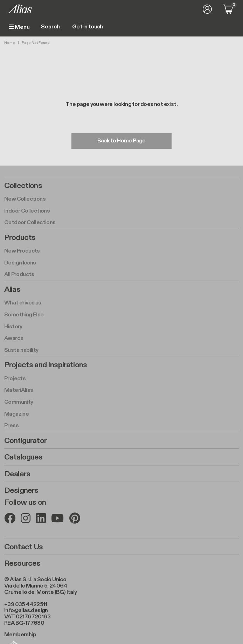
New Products (22, 251)
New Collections (25, 199)
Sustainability (21, 350)
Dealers (17, 474)
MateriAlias (19, 390)
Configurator (25, 441)
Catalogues (23, 457)
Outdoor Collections (30, 223)
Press (11, 426)
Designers (21, 490)
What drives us (23, 303)
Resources (22, 563)
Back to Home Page (121, 141)
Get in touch (88, 27)
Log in (207, 9)
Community (19, 402)
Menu (19, 27)
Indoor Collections (27, 211)
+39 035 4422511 (26, 605)
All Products (19, 274)
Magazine (16, 414)
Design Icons (20, 263)
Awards (14, 338)
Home (10, 43)
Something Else (24, 315)
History (13, 327)
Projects (15, 379)
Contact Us (24, 547)
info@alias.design (26, 611)
